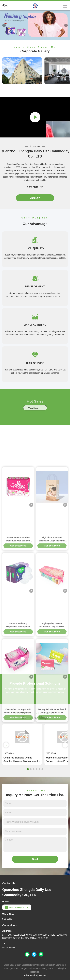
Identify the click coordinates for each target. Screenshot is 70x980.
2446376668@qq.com (17, 907)
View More (35, 187)
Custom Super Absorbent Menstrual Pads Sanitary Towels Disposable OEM (18, 675)
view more (35, 414)
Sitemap (42, 975)
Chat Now (35, 198)
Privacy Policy (31, 975)
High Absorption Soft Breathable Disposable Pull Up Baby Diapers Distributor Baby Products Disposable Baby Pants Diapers (52, 675)
